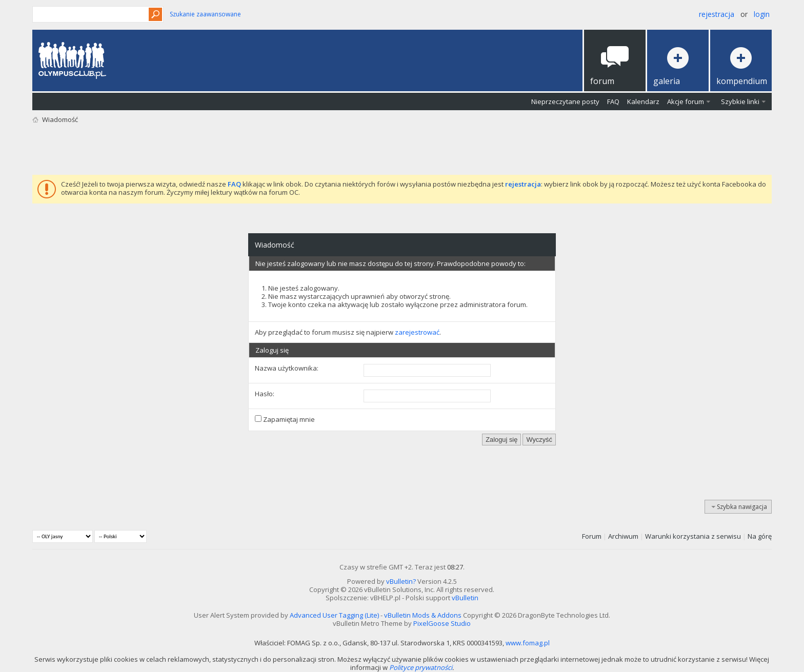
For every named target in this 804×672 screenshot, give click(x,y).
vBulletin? (401, 581)
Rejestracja (717, 14)
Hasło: (265, 394)
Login (762, 14)
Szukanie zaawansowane (205, 14)
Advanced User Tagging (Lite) (334, 615)
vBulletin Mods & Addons (423, 615)
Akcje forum (686, 101)
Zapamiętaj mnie (285, 419)
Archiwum (623, 536)
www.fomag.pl (528, 643)
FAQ (613, 101)
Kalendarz (643, 101)
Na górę (760, 536)
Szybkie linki (740, 101)
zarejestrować (417, 332)
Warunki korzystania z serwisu (693, 536)
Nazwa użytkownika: (287, 368)
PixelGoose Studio (442, 623)
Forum (592, 536)
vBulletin (465, 598)
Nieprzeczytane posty (565, 101)
